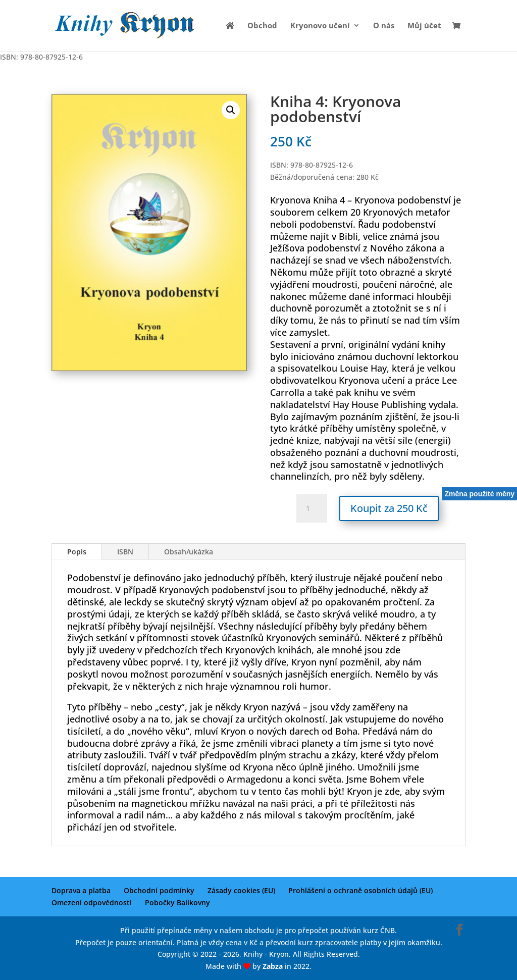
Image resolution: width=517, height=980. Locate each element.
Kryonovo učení (320, 26)
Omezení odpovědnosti (92, 902)
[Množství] (312, 508)
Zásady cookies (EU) (241, 890)
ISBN (125, 552)
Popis (77, 552)
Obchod (262, 26)
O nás (384, 26)
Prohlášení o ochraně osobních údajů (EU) (360, 890)
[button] (231, 110)
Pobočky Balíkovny (177, 902)
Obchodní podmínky (159, 890)
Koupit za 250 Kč (389, 508)
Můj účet (424, 26)
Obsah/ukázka (189, 552)
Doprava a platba (81, 890)
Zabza (273, 966)
